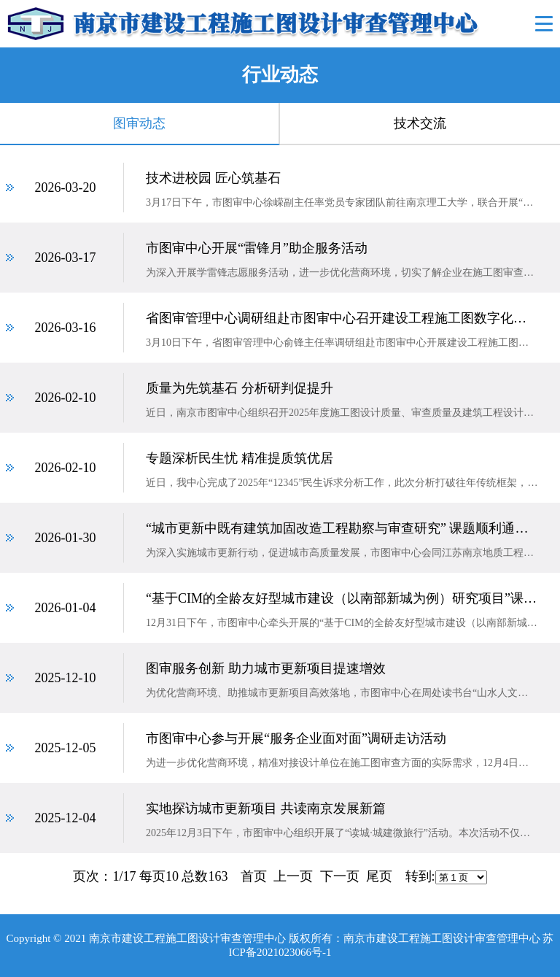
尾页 (379, 876)
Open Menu (544, 24)
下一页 (340, 876)
